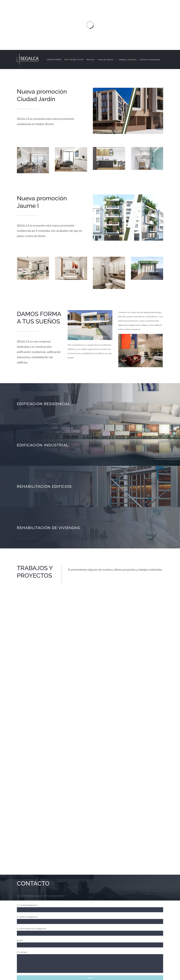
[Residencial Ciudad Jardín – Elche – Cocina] (109, 148)
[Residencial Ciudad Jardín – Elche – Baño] (147, 148)
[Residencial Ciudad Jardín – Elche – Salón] (33, 148)
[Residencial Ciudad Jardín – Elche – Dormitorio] (71, 148)
